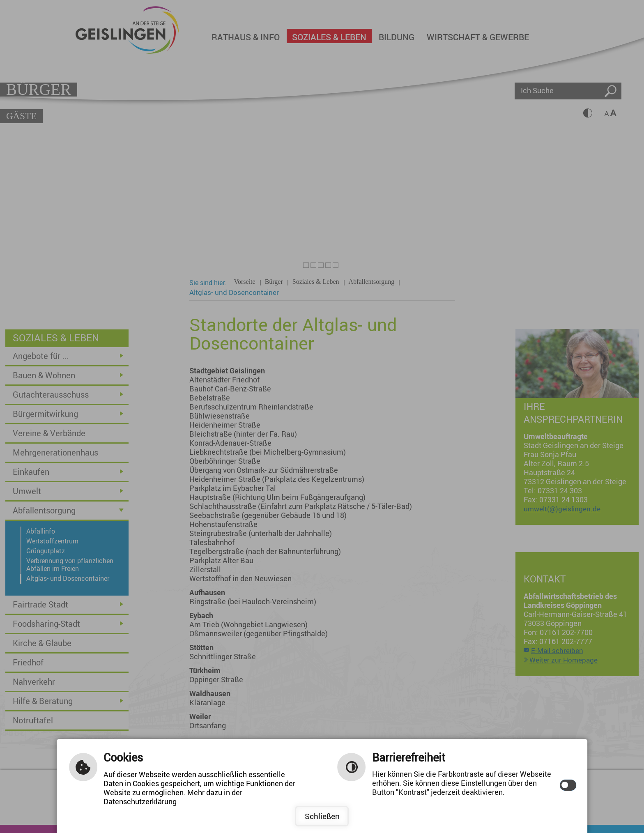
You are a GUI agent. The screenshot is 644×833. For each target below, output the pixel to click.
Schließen (322, 816)
